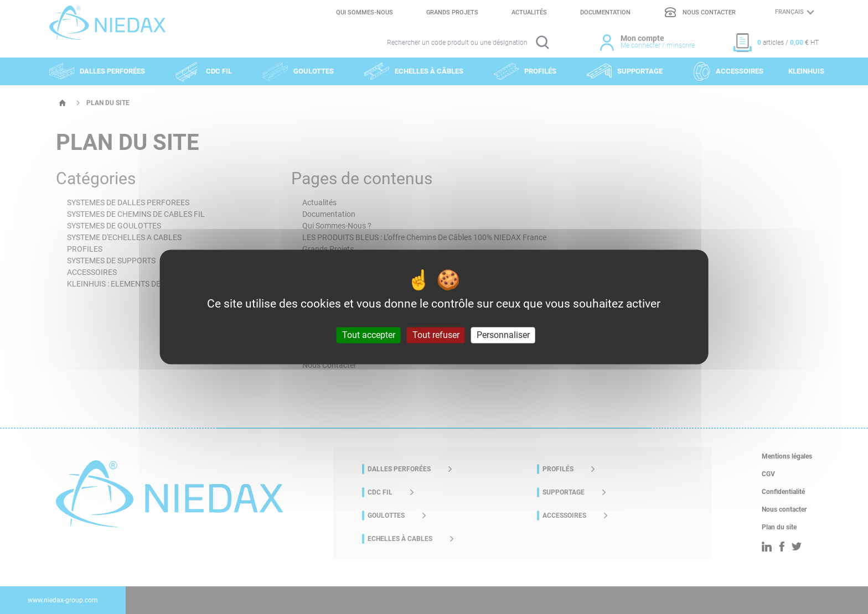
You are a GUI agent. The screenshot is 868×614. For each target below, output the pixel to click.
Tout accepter (369, 335)
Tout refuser (436, 335)
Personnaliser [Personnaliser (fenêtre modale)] (503, 335)
